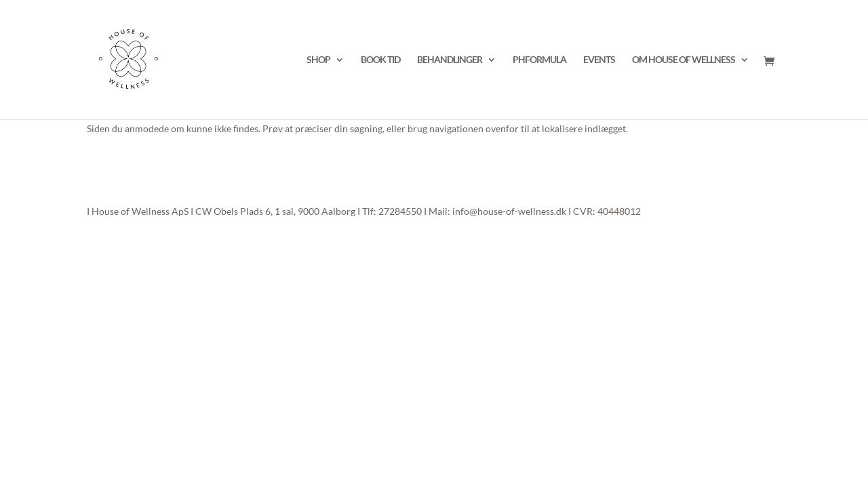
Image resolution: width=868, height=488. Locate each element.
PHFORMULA (539, 60)
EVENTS (599, 60)
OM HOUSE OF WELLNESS (684, 60)
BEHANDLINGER (450, 60)
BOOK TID (380, 60)
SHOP (318, 60)
